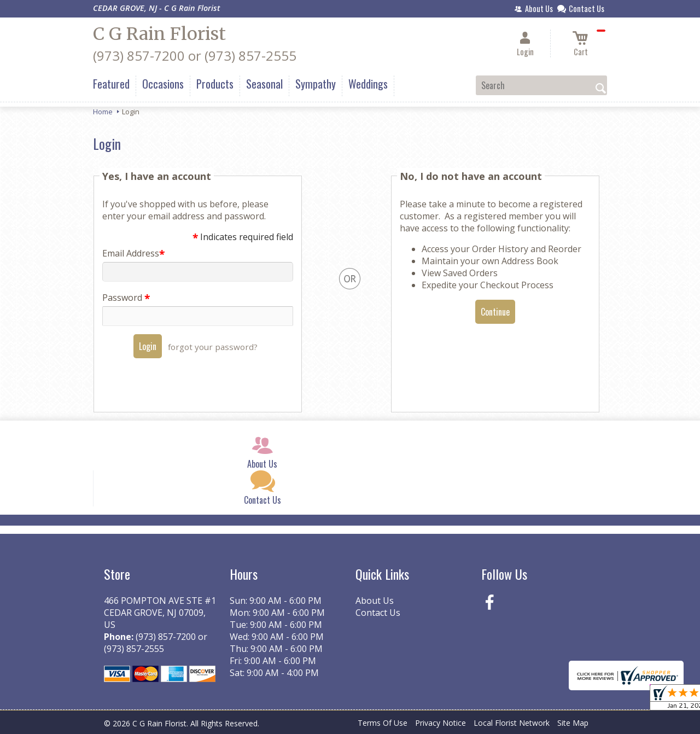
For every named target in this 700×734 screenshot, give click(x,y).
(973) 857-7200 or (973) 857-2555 (195, 56)
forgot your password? (213, 347)
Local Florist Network (512, 723)
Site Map (573, 723)
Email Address (133, 253)
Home (103, 112)
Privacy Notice (441, 723)
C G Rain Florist (159, 34)
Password (126, 298)
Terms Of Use (383, 723)
